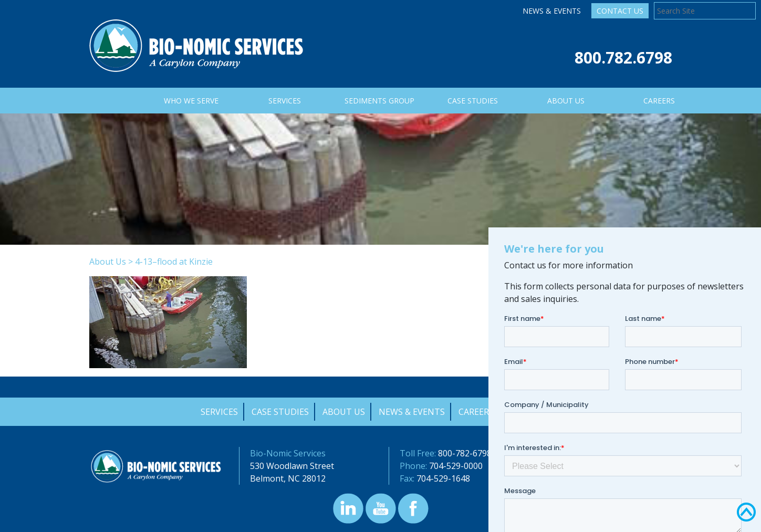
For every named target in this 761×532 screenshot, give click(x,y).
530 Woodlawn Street (292, 466)
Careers (476, 412)
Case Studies (280, 412)
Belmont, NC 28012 (288, 478)
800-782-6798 (465, 453)
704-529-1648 (443, 478)
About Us (108, 262)
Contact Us (620, 11)
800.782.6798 (623, 58)
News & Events (552, 11)
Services (219, 412)
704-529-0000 (456, 466)
